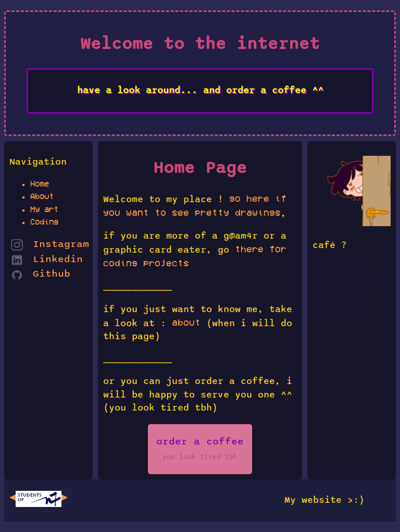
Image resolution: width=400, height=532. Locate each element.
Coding (44, 222)
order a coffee (200, 449)
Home (40, 184)
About (42, 196)
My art (44, 209)
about (186, 323)
